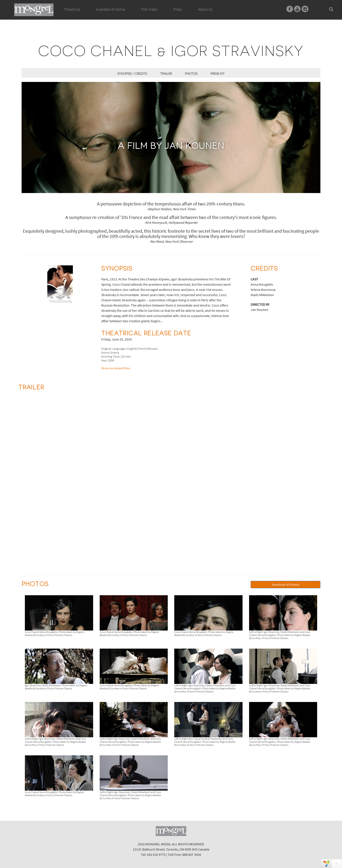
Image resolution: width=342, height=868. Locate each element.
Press (178, 9)
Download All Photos (286, 585)
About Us (205, 9)
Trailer (166, 74)
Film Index (149, 9)
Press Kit (218, 74)
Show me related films (116, 368)
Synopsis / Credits (132, 74)
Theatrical (72, 9)
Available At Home (110, 14)
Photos (191, 74)
